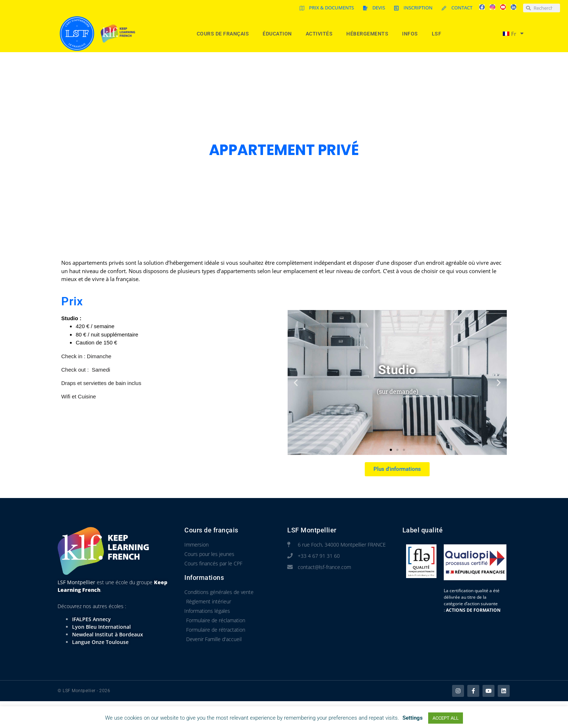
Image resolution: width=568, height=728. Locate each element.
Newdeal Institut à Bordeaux (108, 634)
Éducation (279, 34)
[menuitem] (510, 34)
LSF (438, 34)
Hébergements (369, 34)
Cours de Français (225, 34)
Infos (412, 34)
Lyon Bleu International (101, 627)
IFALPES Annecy (91, 619)
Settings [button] (413, 718)
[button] (296, 382)
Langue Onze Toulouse (100, 642)
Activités (321, 34)
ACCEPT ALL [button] (446, 718)
